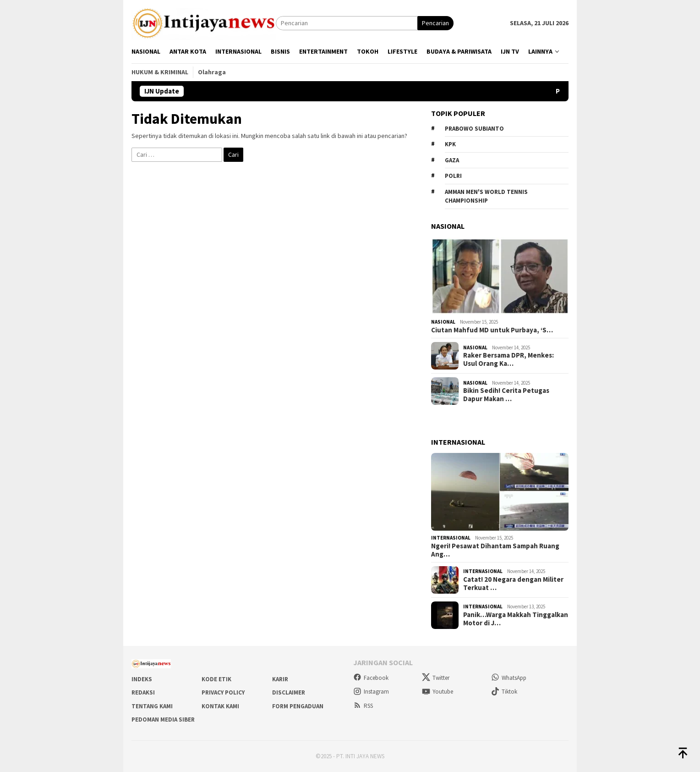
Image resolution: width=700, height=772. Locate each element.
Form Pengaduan (298, 706)
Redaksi (143, 692)
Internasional (451, 538)
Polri (453, 176)
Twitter (436, 678)
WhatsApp (509, 678)
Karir (280, 679)
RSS (363, 706)
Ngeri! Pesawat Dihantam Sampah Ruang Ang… (495, 550)
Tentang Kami (152, 706)
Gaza (452, 160)
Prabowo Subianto (474, 129)
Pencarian (435, 23)
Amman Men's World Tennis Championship (486, 196)
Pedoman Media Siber (163, 720)
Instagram (371, 692)
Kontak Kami (220, 706)
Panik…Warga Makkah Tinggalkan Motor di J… (516, 619)
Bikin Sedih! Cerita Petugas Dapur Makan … (506, 395)
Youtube (437, 692)
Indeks (142, 679)
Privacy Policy (223, 692)
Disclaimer (289, 692)
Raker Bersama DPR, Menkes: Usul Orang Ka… (509, 359)
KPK (450, 144)
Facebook (371, 678)
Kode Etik (216, 679)
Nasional (443, 322)
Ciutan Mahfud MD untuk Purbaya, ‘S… (492, 330)
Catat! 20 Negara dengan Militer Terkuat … (513, 584)
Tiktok (504, 692)
